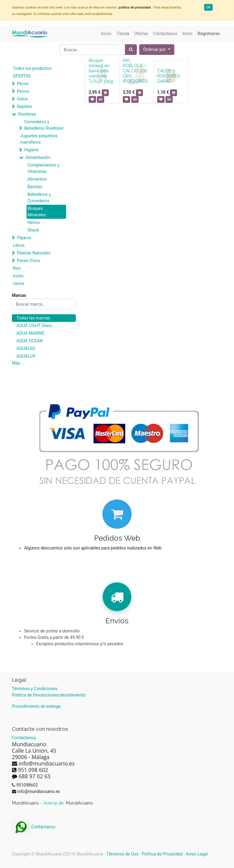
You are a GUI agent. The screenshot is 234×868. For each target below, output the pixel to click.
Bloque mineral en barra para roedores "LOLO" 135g (101, 71)
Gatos (22, 99)
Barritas (35, 187)
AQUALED (26, 348)
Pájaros (24, 238)
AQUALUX (26, 356)
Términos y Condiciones (35, 689)
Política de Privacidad (162, 854)
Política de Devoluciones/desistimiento (49, 695)
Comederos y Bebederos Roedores (44, 125)
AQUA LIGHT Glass (34, 326)
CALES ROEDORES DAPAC (168, 76)
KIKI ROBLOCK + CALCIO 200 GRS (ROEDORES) (135, 71)
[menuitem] (106, 34)
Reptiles (24, 106)
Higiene (31, 150)
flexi (17, 268)
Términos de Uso (122, 854)
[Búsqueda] (131, 50)
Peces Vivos (28, 261)
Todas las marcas (33, 318)
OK (208, 7)
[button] (157, 50)
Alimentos (37, 179)
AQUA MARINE (30, 333)
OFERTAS (22, 76)
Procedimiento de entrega (36, 706)
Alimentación (38, 157)
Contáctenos (24, 738)
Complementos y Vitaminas (43, 168)
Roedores (27, 114)
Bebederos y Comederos (39, 198)
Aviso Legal (197, 854)
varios (19, 283)
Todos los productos (32, 68)
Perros (23, 91)
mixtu (18, 276)
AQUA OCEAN (30, 341)
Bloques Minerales (37, 212)
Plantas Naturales (34, 253)
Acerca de (54, 803)
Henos (34, 222)
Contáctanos (34, 827)
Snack (33, 230)
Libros (19, 245)
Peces (23, 84)
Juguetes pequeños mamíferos (39, 139)
